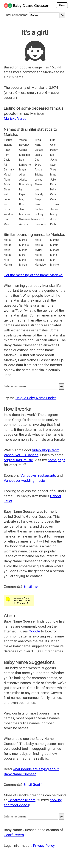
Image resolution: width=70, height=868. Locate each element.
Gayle (7, 160)
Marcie (54, 245)
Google (34, 631)
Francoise (40, 224)
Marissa (55, 250)
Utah (7, 219)
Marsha (55, 240)
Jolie (53, 180)
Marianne (25, 214)
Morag (8, 255)
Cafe (53, 194)
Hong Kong (26, 184)
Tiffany (55, 204)
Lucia (7, 209)
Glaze (7, 189)
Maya (22, 170)
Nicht (38, 145)
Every (38, 165)
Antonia (24, 224)
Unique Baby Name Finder (36, 398)
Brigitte (39, 175)
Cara (53, 199)
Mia (52, 155)
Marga (23, 265)
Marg (22, 255)
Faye (22, 194)
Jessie (54, 209)
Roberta (39, 219)
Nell (6, 194)
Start (53, 165)
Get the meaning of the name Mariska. (33, 275)
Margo (23, 240)
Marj (53, 260)
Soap (38, 199)
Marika (39, 245)
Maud (7, 224)
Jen (21, 209)
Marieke (24, 245)
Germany (9, 170)
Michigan (25, 155)
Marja (7, 250)
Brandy (39, 194)
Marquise (40, 265)
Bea (22, 160)
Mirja (7, 260)
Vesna (23, 140)
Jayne (54, 160)
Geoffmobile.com (22, 800)
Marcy (38, 255)
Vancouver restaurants (38, 475)
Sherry (39, 184)
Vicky (53, 170)
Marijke (55, 265)
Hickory (39, 214)
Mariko (23, 250)
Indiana (8, 145)
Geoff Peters (14, 835)
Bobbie (39, 209)
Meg (22, 199)
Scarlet (8, 140)
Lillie (53, 140)
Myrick (39, 250)
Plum (7, 180)
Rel (6, 204)
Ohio (53, 145)
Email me (30, 586)
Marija (23, 260)
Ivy (21, 189)
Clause (39, 150)
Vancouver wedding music (24, 481)
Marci (38, 240)
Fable (7, 184)
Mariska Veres (15, 119)
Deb (37, 160)
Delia (53, 189)
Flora (53, 184)
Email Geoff (32, 785)
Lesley (38, 180)
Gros (37, 204)
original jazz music (18, 460)
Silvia (38, 140)
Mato (53, 175)
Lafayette (25, 165)
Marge (8, 245)
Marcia (8, 265)
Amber (39, 170)
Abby (22, 175)
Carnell (23, 150)
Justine (55, 219)
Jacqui (39, 155)
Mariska (39, 260)
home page (57, 460)
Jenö (7, 199)
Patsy (7, 150)
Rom (7, 155)
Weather (9, 214)
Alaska (23, 180)
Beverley (24, 145)
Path (53, 224)
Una (37, 189)
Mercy (54, 214)
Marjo (54, 255)
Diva (22, 204)
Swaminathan (28, 219)
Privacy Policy (44, 846)
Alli (6, 165)
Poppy (54, 150)
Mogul (7, 175)
